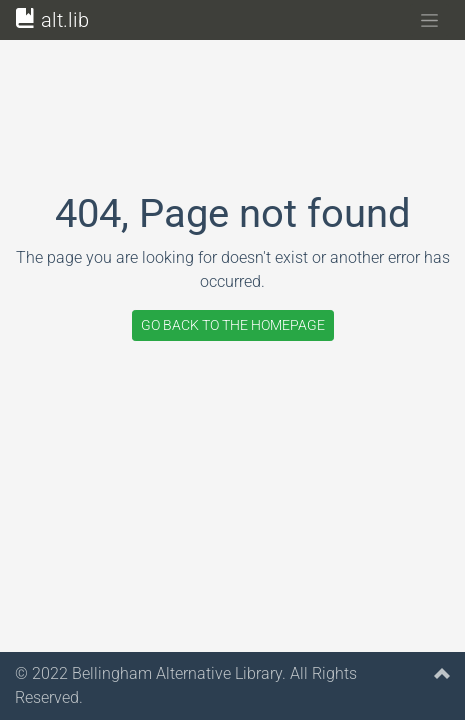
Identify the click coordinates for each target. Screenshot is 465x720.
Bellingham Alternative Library (177, 673)
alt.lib (52, 20)
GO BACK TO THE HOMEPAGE (233, 325)
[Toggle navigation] (429, 20)
